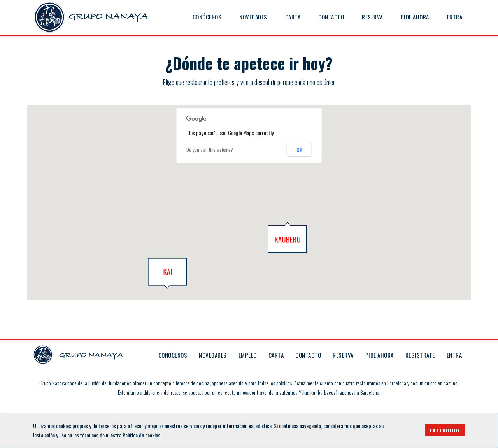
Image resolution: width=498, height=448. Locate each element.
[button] (167, 273)
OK (299, 150)
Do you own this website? (210, 150)
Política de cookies (141, 435)
